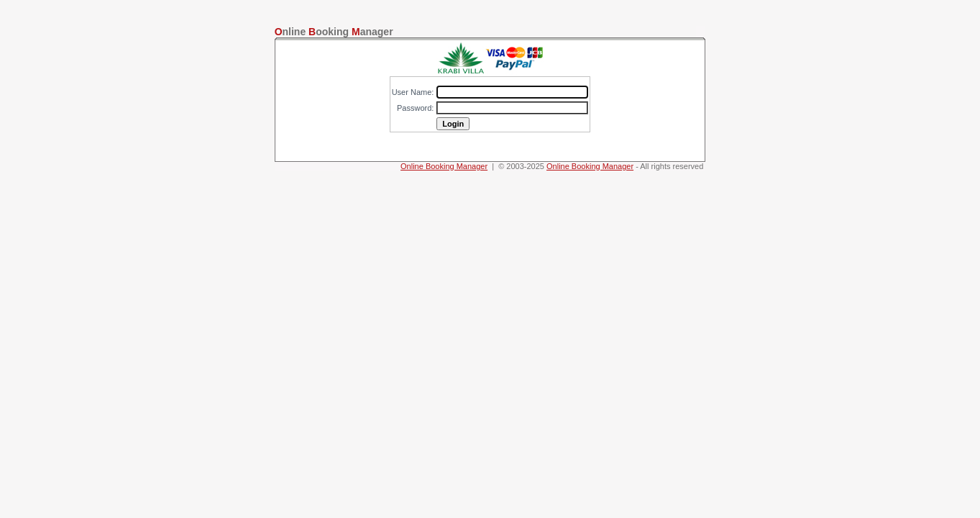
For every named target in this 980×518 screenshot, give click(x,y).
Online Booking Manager (444, 166)
